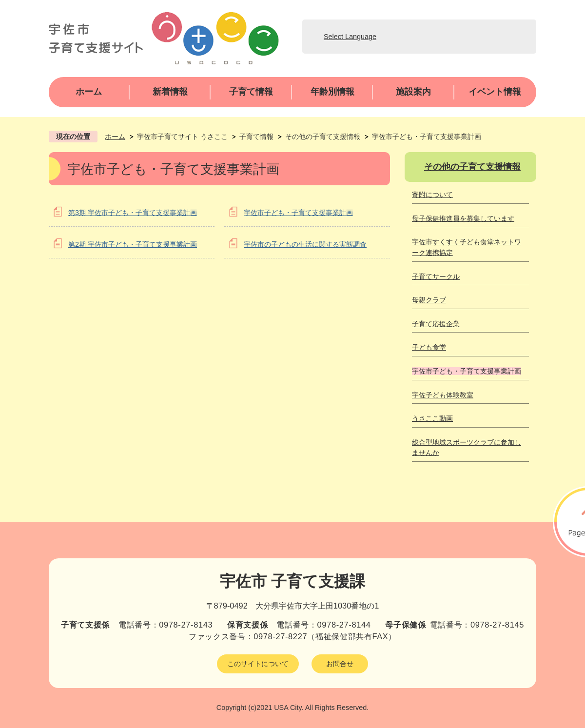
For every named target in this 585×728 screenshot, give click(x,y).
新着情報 (170, 92)
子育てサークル (436, 276)
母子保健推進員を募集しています (463, 218)
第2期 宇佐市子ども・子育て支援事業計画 (133, 244)
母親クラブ (429, 300)
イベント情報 (495, 92)
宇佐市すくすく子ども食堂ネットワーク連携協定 (467, 247)
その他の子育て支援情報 (323, 137)
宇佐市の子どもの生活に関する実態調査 (305, 244)
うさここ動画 (432, 418)
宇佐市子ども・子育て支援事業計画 (298, 213)
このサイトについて (258, 664)
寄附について (432, 195)
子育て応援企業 (436, 324)
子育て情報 (251, 92)
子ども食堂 (429, 347)
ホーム (89, 92)
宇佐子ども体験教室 (443, 395)
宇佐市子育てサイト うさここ (182, 137)
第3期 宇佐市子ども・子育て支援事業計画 (133, 213)
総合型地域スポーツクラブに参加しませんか (467, 448)
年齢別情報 (332, 92)
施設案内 (413, 92)
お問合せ (340, 664)
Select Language (350, 37)
